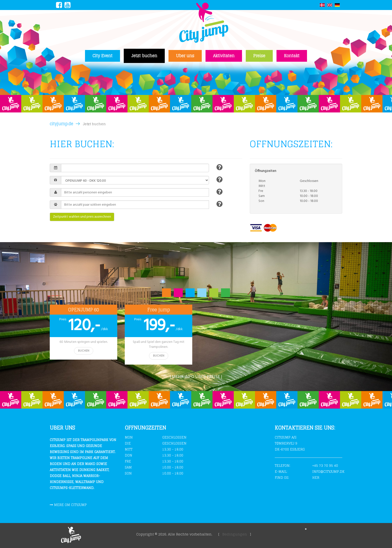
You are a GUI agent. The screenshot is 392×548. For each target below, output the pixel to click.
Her (316, 478)
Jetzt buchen (144, 56)
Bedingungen (235, 534)
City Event (102, 56)
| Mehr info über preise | (196, 377)
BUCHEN (84, 351)
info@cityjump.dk (328, 472)
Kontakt (292, 56)
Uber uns (185, 56)
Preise (259, 56)
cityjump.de (61, 124)
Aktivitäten (224, 56)
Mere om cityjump (70, 505)
